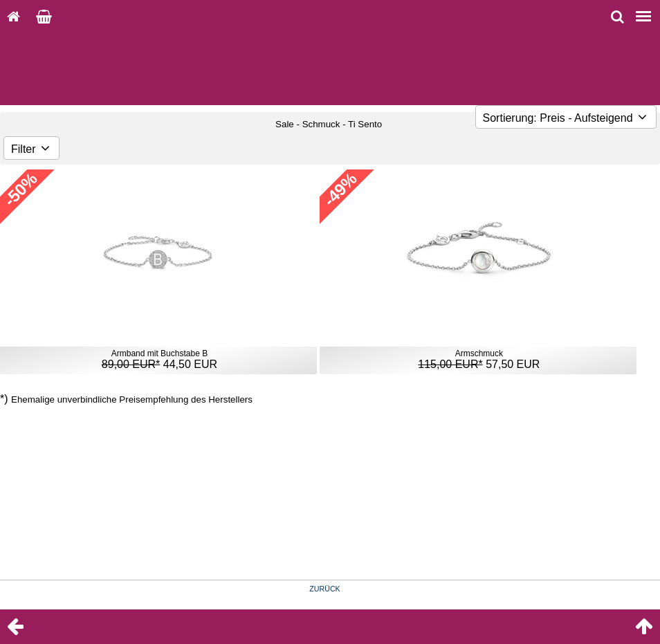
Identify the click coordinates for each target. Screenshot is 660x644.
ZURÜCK (324, 589)
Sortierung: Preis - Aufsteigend (566, 118)
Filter (31, 149)
